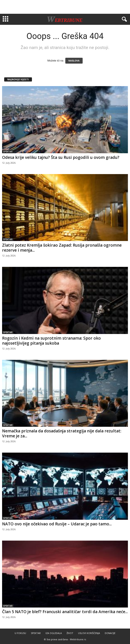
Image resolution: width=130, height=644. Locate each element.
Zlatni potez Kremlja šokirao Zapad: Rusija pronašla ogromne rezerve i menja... (62, 248)
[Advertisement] (65, 7)
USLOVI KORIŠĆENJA (89, 633)
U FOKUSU (20, 633)
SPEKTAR (8, 152)
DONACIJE (110, 633)
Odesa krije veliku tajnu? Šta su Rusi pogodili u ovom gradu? (61, 157)
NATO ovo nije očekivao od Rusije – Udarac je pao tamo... (57, 524)
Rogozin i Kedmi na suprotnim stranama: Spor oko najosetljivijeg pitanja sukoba (51, 341)
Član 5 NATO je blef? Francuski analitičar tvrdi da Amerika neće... (65, 612)
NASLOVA (74, 61)
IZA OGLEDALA (54, 633)
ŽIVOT (70, 633)
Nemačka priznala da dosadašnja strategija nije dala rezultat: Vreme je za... (62, 433)
